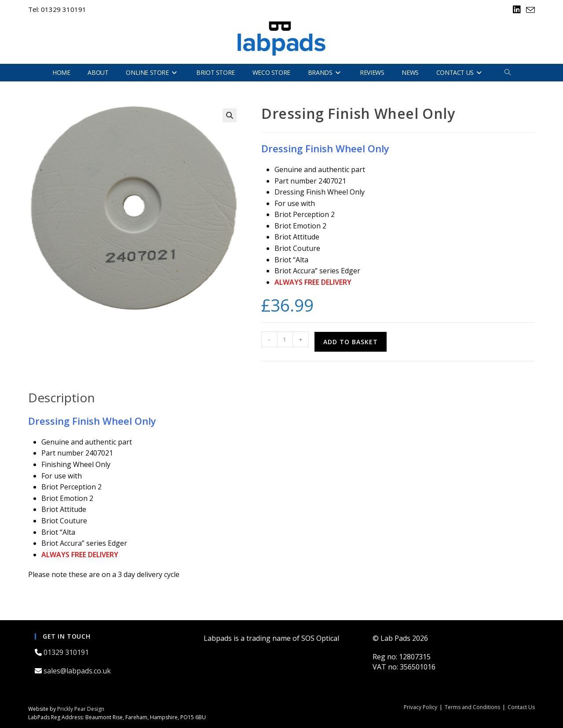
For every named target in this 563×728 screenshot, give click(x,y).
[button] (230, 115)
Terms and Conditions (472, 707)
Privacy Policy (420, 707)
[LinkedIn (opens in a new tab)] (517, 10)
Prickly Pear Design (81, 709)
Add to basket (351, 342)
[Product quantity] (285, 339)
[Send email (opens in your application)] (529, 10)
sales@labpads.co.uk (78, 671)
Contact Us (521, 707)
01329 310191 (67, 652)
